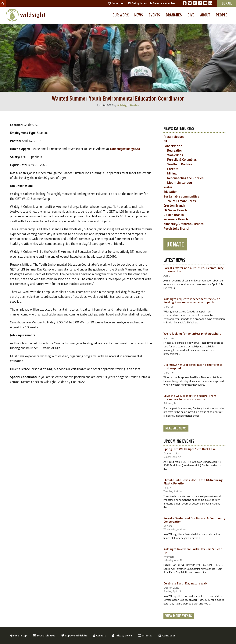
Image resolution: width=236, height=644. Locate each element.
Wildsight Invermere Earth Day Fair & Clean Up (193, 551)
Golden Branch (174, 215)
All (165, 141)
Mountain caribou (180, 183)
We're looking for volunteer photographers (192, 333)
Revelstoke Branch (177, 229)
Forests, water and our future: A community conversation (193, 270)
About (205, 15)
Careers (100, 635)
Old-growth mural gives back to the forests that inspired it (193, 366)
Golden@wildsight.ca (125, 149)
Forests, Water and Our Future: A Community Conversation (194, 520)
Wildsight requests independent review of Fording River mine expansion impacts (192, 301)
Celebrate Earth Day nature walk (185, 583)
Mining (172, 173)
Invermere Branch (176, 219)
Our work (121, 15)
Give (191, 15)
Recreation (175, 150)
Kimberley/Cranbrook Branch (184, 224)
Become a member (163, 3)
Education (170, 192)
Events (154, 15)
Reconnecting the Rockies (185, 178)
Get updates (137, 3)
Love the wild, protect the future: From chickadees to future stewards (190, 397)
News (139, 15)
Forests (173, 169)
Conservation (173, 146)
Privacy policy (122, 635)
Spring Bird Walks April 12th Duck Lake (190, 449)
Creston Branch (174, 205)
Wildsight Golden (128, 105)
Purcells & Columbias (182, 160)
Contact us (167, 635)
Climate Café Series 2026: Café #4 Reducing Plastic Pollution (193, 482)
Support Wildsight (74, 635)
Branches (174, 15)
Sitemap (145, 635)
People (222, 15)
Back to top (18, 635)
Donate (175, 244)
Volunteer (116, 3)
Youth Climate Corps (182, 201)
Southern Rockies (180, 164)
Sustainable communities (181, 196)
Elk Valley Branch (175, 210)
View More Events (179, 616)
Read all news (176, 428)
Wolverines (175, 155)
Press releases (174, 137)
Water (168, 187)
